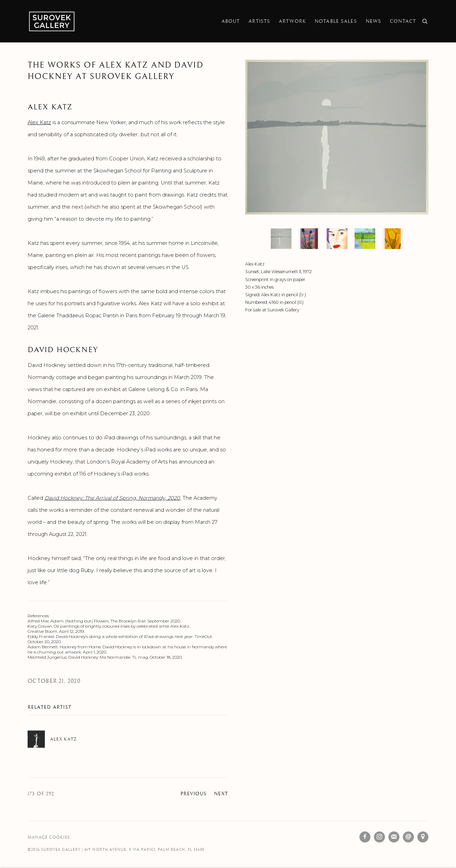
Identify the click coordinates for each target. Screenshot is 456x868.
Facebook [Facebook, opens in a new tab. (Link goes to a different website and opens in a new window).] (365, 837)
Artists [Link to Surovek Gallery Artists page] (259, 21)
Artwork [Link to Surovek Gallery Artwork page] (292, 21)
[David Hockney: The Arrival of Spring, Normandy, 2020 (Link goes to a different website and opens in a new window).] (112, 498)
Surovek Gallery (52, 21)
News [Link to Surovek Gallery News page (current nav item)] (374, 21)
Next (221, 794)
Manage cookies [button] (49, 837)
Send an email (408, 837)
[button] (281, 239)
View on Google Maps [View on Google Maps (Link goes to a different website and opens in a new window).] (423, 837)
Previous (194, 794)
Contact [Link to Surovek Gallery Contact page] (403, 21)
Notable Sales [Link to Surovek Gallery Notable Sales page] (336, 21)
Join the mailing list (394, 837)
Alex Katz (39, 122)
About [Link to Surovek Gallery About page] (231, 21)
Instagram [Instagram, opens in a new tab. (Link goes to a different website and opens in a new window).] (379, 837)
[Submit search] (425, 21)
